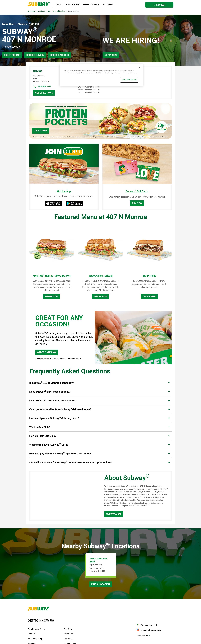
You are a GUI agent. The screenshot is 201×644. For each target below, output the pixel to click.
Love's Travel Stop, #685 (99, 560)
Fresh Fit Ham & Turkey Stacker (52, 276)
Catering (131, 76)
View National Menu (36, 629)
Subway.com (114, 514)
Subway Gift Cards (137, 191)
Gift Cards (108, 5)
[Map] (64, 496)
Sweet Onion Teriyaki (100, 276)
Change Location (12, 47)
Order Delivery (35, 55)
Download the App (36, 639)
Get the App (64, 191)
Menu (60, 5)
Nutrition (68, 629)
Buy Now (137, 203)
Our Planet (69, 639)
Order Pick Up (12, 55)
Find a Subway (73, 5)
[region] (101, 75)
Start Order (159, 5)
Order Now (40, 131)
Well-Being (69, 634)
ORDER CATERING (46, 352)
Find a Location (101, 584)
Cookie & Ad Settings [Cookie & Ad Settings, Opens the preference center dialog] (129, 80)
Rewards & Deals (91, 5)
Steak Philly (149, 276)
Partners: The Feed (149, 625)
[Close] (139, 68)
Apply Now (111, 55)
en (143, 635)
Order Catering (60, 55)
